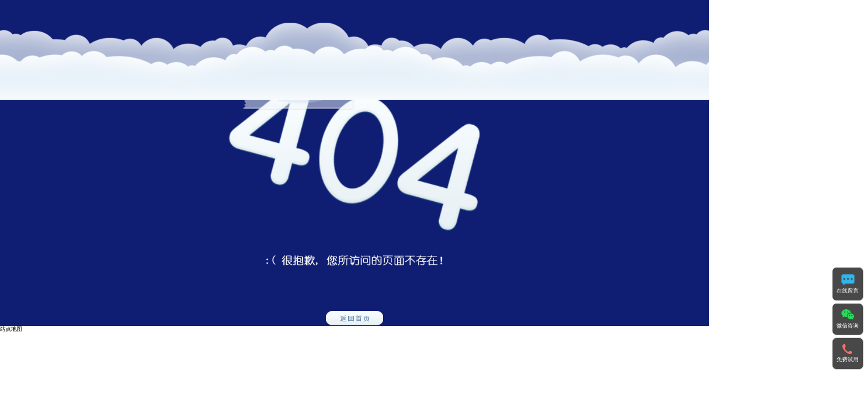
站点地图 (11, 329)
